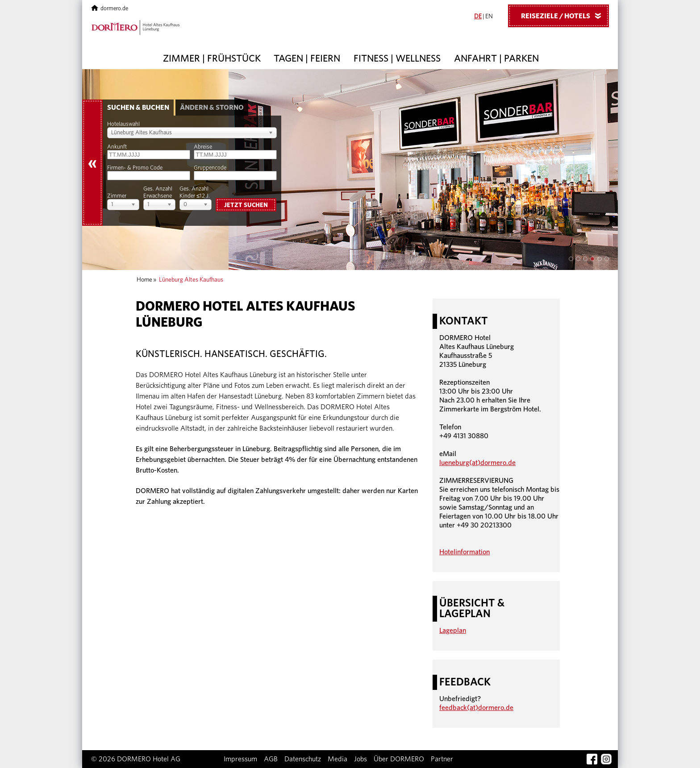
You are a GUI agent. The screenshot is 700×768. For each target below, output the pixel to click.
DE (478, 17)
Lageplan (453, 631)
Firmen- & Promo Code (135, 168)
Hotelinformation (465, 552)
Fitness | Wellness (397, 58)
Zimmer (117, 196)
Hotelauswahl (123, 124)
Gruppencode (210, 168)
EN (489, 17)
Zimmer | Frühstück (212, 58)
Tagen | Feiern (307, 58)
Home (144, 280)
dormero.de (110, 9)
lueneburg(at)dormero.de (477, 463)
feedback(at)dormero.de (476, 708)
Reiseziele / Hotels (564, 16)
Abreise (203, 147)
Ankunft (117, 147)
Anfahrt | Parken (496, 58)
